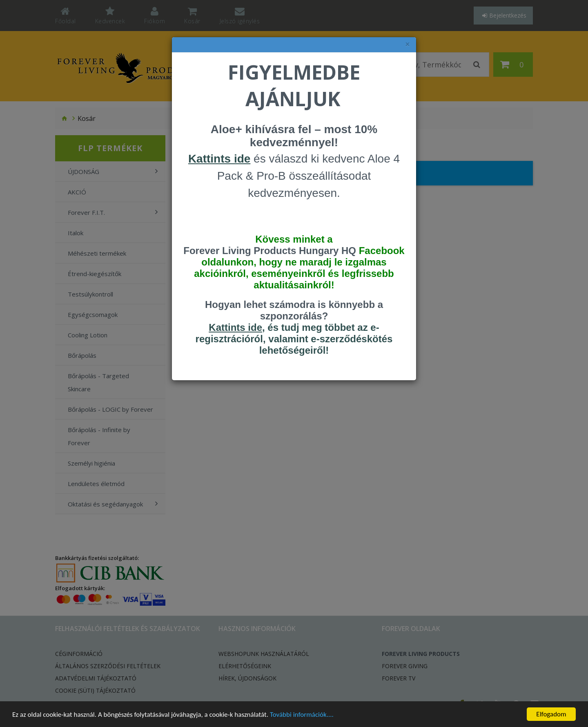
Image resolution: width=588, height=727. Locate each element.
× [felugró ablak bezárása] (408, 44)
